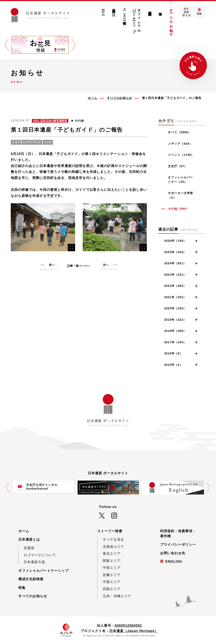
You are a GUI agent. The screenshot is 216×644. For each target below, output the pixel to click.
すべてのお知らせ (171, 20)
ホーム (103, 10)
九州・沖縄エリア (117, 596)
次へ (106, 265)
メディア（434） (180, 144)
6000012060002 (128, 625)
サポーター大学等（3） (180, 195)
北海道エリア (113, 546)
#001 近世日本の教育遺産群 (50, 121)
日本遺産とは (114, 11)
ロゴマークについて (40, 555)
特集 (161, 10)
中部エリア (112, 568)
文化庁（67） (178, 166)
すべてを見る (113, 539)
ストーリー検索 (124, 13)
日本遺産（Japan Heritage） (134, 631)
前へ (52, 265)
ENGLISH (174, 561)
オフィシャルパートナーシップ (137, 19)
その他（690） (178, 209)
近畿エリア (112, 575)
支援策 (29, 548)
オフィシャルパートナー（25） (180, 180)
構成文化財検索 (150, 9)
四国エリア (112, 589)
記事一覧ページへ (79, 266)
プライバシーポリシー (178, 544)
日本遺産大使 (34, 562)
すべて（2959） (179, 132)
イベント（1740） (181, 155)
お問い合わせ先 (173, 553)
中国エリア (112, 582)
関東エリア (112, 561)
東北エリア (112, 553)
